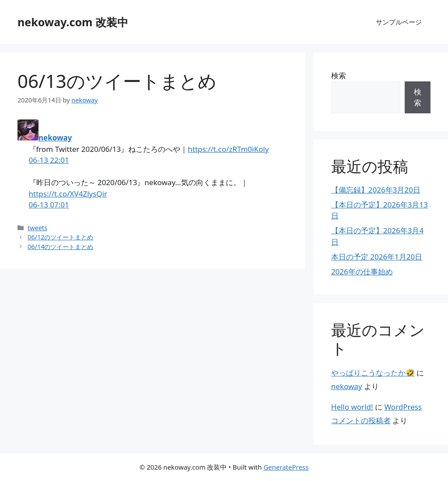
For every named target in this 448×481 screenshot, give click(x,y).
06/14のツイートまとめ (60, 247)
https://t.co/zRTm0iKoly (228, 149)
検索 (339, 75)
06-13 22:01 (49, 160)
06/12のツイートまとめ (60, 237)
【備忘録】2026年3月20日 (376, 190)
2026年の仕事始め (362, 272)
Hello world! (352, 407)
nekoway (55, 138)
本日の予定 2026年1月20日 (377, 257)
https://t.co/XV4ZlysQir (68, 194)
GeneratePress (286, 467)
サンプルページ (399, 22)
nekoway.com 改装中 (73, 22)
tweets (37, 228)
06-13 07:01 (49, 205)
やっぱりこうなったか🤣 (373, 373)
